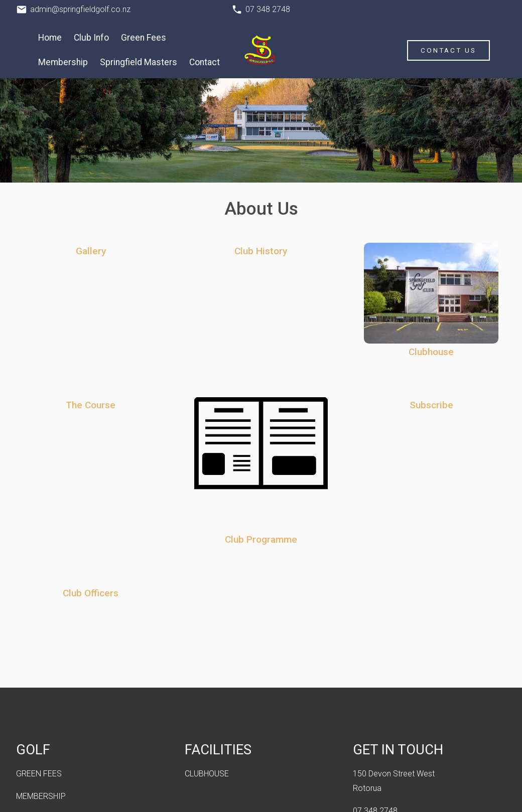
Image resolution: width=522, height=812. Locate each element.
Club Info (91, 38)
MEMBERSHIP (41, 796)
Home (50, 38)
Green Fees (144, 38)
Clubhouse (431, 352)
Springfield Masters (139, 62)
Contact (205, 62)
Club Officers (91, 593)
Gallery (91, 251)
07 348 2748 (268, 9)
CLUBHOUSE (207, 774)
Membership (63, 62)
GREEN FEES (39, 774)
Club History (261, 251)
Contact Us (448, 50)
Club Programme (261, 539)
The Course (91, 405)
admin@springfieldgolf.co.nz (80, 9)
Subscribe (431, 405)
